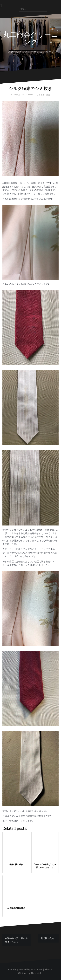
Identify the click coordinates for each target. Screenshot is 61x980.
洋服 (48, 95)
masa (31, 95)
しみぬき (41, 95)
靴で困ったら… (48, 938)
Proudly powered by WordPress (25, 969)
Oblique (23, 973)
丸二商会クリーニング (30, 38)
